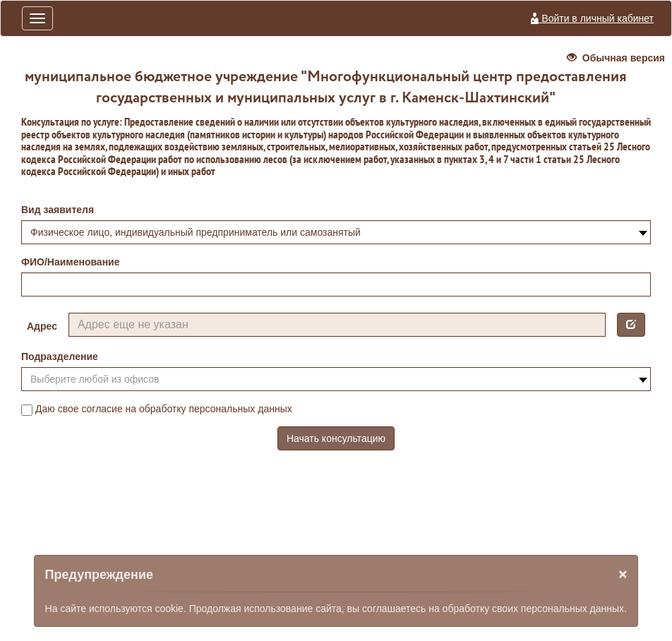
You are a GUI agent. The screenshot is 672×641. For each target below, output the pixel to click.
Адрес (42, 326)
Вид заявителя (58, 210)
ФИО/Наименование (71, 262)
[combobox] (336, 232)
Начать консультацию (336, 438)
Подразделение (60, 357)
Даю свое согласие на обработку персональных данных (157, 409)
